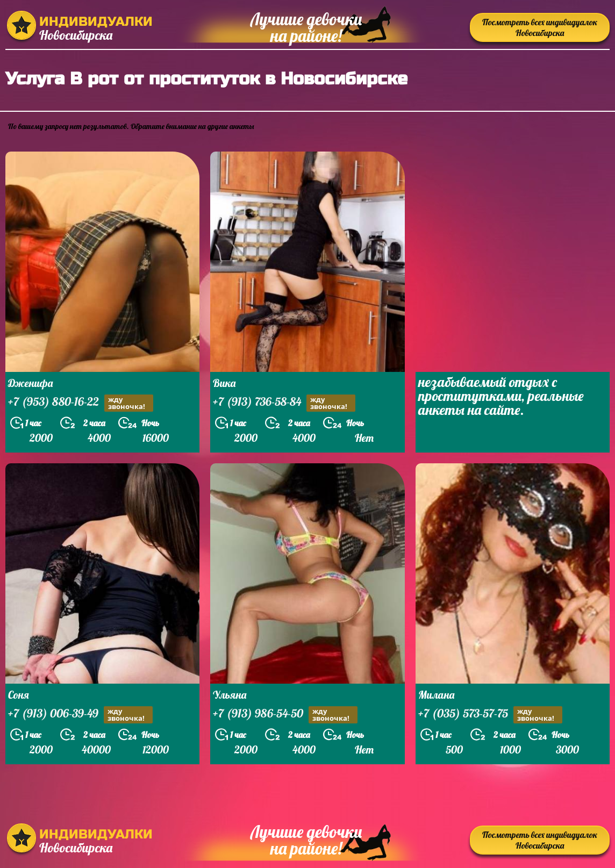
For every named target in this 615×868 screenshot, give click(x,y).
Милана (436, 695)
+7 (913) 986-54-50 (285, 715)
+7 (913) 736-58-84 (284, 403)
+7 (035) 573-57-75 (490, 715)
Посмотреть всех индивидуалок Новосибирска (540, 27)
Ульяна (230, 695)
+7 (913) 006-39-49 (80, 715)
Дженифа (30, 383)
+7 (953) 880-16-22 (81, 403)
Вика (224, 383)
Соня (19, 695)
